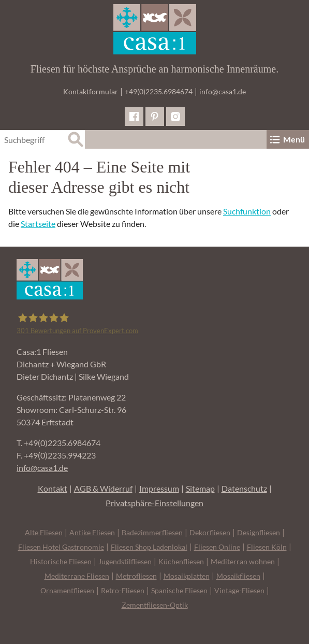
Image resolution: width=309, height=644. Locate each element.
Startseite (38, 224)
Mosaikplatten (187, 576)
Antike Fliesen (92, 532)
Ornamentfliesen (67, 590)
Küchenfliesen (181, 561)
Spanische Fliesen (179, 590)
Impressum (159, 488)
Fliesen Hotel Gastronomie (61, 547)
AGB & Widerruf (103, 488)
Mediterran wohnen (243, 561)
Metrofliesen (136, 576)
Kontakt (53, 488)
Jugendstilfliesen (125, 561)
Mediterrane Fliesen (77, 576)
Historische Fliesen (61, 561)
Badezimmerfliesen (152, 532)
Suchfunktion (247, 211)
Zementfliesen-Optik (155, 605)
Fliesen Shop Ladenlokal (149, 547)
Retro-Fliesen (123, 590)
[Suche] (76, 139)
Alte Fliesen (44, 532)
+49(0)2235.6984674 (159, 91)
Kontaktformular (91, 91)
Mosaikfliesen (238, 576)
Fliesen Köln (267, 547)
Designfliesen (259, 532)
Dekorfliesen (210, 532)
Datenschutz (244, 488)
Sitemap (200, 488)
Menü (287, 139)
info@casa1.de (223, 91)
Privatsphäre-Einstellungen (154, 503)
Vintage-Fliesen (239, 590)
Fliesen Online (217, 547)
